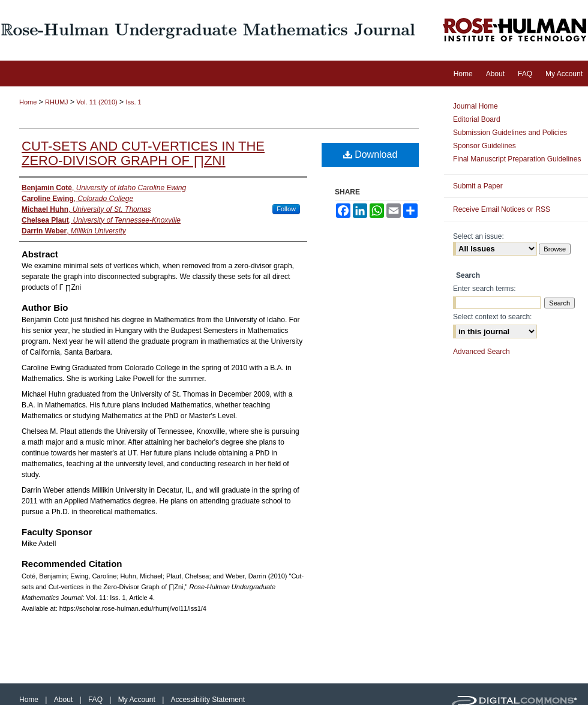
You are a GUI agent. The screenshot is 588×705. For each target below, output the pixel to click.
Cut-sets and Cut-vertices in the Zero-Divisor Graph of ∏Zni (143, 153)
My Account (138, 700)
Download (370, 154)
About (64, 700)
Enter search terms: (484, 289)
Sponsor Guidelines (484, 146)
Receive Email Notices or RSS (502, 209)
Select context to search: (492, 317)
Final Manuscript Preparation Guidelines (517, 159)
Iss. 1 (133, 102)
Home (28, 102)
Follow (286, 209)
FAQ (96, 700)
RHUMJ (57, 102)
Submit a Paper (478, 186)
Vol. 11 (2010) (97, 102)
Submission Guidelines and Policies (510, 133)
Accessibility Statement (208, 700)
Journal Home (475, 106)
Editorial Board (477, 119)
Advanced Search (481, 352)
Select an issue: (478, 236)
